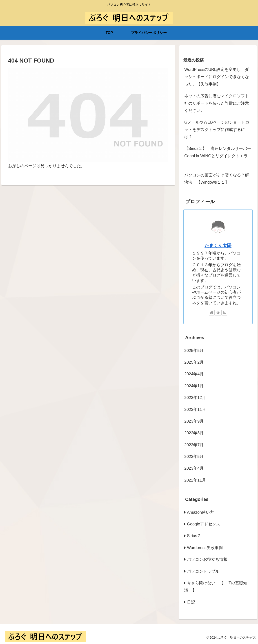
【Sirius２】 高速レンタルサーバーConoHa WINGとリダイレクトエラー (218, 156)
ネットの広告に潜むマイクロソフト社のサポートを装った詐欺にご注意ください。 (217, 103)
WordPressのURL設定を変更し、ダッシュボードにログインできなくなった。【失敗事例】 (217, 77)
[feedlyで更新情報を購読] (218, 313)
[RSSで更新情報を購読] (224, 313)
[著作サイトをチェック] (212, 313)
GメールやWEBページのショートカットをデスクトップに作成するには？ (217, 129)
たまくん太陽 (218, 245)
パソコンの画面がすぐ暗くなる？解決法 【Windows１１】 (217, 179)
